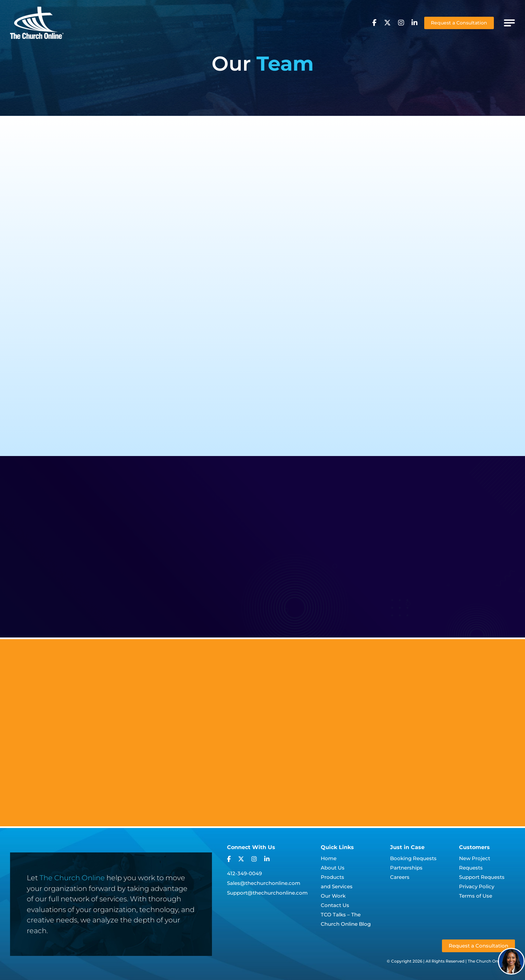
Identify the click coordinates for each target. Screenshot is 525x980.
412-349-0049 (244, 873)
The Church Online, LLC (491, 961)
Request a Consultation (459, 23)
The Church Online (72, 877)
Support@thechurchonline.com (267, 892)
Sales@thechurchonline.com (264, 882)
